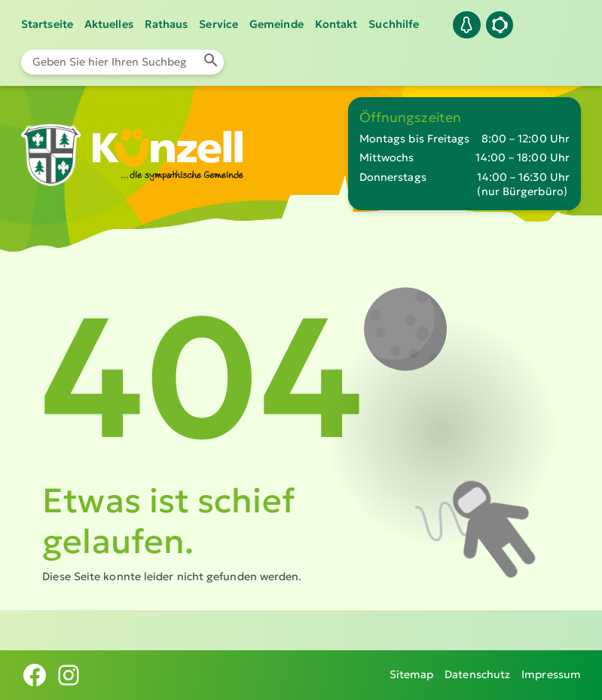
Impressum (551, 674)
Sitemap (412, 674)
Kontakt (336, 24)
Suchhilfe (394, 24)
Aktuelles (109, 24)
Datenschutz (477, 674)
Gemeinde (277, 24)
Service (218, 24)
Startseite (47, 24)
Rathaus (167, 24)
